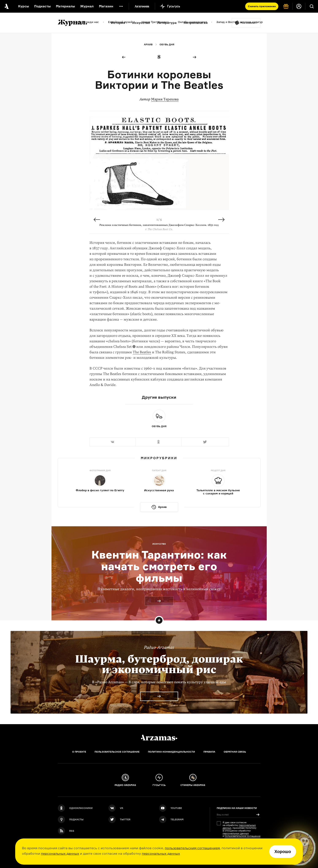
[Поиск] (312, 6)
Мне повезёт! (249, 23)
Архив (148, 45)
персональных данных (60, 853)
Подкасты (42, 6)
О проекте (79, 752)
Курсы (24, 6)
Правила (209, 752)
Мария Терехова (165, 99)
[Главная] (159, 738)
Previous (97, 220)
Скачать (262, 6)
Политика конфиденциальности (171, 752)
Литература (167, 23)
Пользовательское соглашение (117, 752)
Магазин (106, 6)
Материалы (65, 6)
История (118, 23)
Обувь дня (167, 45)
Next (221, 220)
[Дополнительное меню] (121, 6)
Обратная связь (235, 752)
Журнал (87, 6)
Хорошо (283, 852)
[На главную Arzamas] (6, 6)
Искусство (141, 23)
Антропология (196, 23)
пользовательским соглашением (192, 848)
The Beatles (142, 352)
